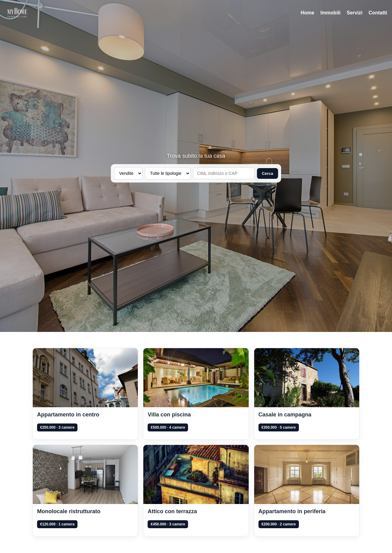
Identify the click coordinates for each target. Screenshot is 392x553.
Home (307, 13)
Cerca (268, 173)
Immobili (330, 13)
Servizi (355, 13)
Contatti (378, 13)
